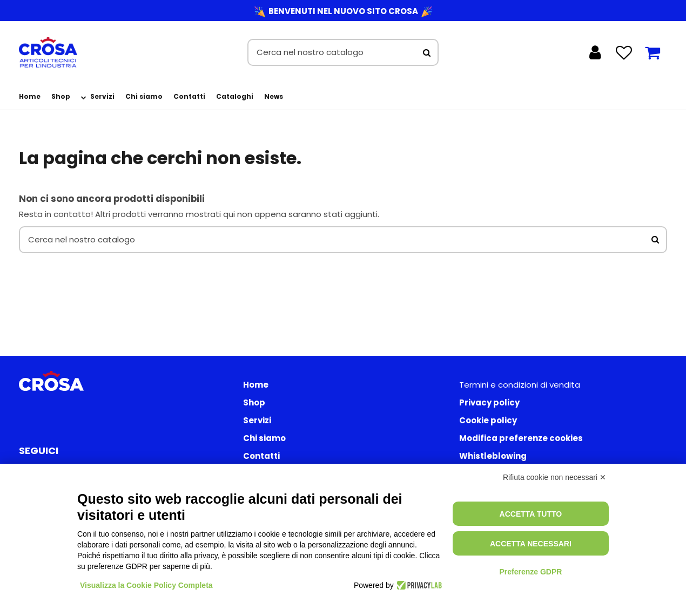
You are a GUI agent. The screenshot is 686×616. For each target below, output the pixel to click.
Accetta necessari (531, 544)
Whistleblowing (493, 456)
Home (256, 385)
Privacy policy (489, 402)
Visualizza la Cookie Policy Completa (146, 585)
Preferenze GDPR (530, 572)
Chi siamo (264, 438)
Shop (254, 402)
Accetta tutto (531, 514)
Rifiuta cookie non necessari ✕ (554, 477)
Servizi (257, 420)
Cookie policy (488, 420)
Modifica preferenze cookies (521, 438)
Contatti (261, 456)
